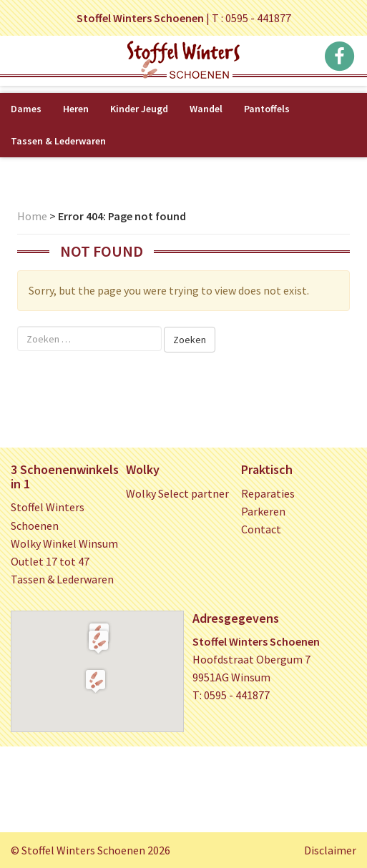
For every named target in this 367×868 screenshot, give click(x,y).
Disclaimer (330, 850)
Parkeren (263, 511)
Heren (76, 109)
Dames (26, 109)
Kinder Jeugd (139, 109)
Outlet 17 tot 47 (50, 561)
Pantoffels (267, 109)
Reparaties (268, 493)
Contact (261, 529)
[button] (98, 641)
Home (32, 216)
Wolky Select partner (177, 493)
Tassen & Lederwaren (58, 141)
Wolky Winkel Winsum (64, 543)
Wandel (206, 109)
